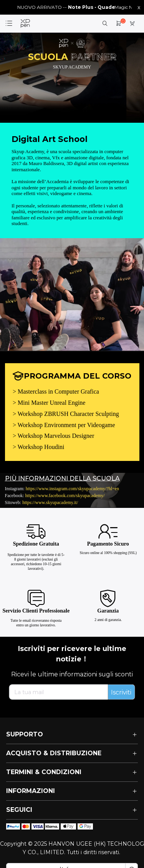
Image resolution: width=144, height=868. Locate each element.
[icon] (13, 826)
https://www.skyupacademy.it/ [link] (50, 502)
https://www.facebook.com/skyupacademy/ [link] (65, 495)
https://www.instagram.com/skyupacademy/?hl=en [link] (72, 488)
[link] (25, 24)
